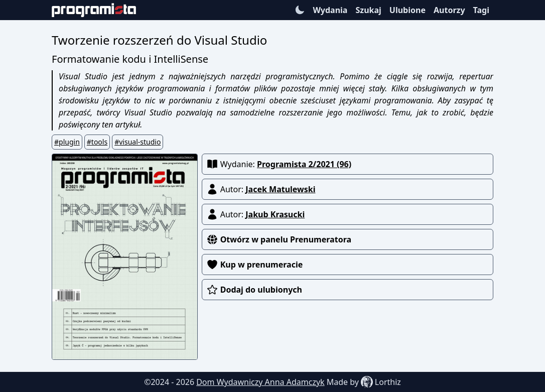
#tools (97, 142)
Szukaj (368, 10)
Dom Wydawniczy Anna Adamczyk (260, 382)
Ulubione (407, 10)
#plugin (67, 142)
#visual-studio (138, 142)
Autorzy (449, 10)
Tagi (481, 10)
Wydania (330, 10)
